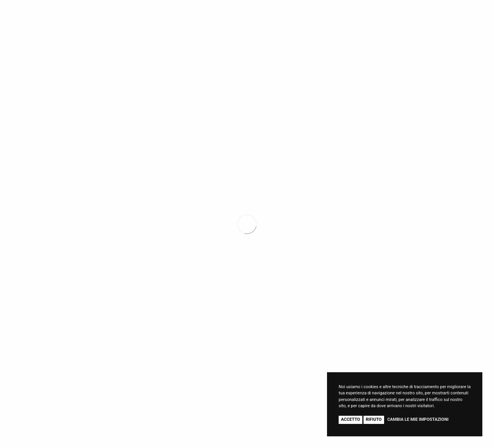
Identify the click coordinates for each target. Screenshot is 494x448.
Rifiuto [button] (374, 419)
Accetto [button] (350, 419)
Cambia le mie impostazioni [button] (418, 419)
